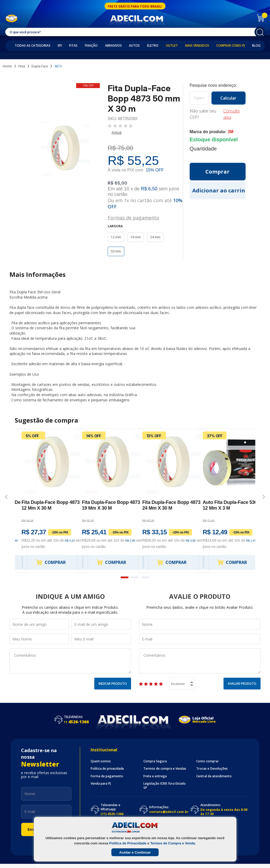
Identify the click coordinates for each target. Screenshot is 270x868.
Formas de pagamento (133, 217)
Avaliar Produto (242, 684)
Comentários (70, 661)
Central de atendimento (214, 776)
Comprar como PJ (230, 46)
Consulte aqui (232, 114)
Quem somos (101, 761)
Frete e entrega (155, 776)
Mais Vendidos (197, 46)
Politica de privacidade (107, 769)
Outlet (172, 46)
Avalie (117, 133)
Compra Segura (155, 761)
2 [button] (135, 577)
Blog (256, 46)
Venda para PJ (101, 784)
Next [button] (264, 497)
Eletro (153, 46)
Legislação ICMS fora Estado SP (165, 786)
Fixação (91, 46)
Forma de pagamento (107, 776)
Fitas (73, 46)
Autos (134, 46)
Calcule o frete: (218, 85)
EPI (60, 46)
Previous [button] (6, 497)
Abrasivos (113, 46)
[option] (45, 501)
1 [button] (124, 577)
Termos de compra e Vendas (165, 769)
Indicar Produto (113, 684)
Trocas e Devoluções (212, 769)
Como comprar (207, 761)
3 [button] (146, 577)
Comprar (51, 562)
